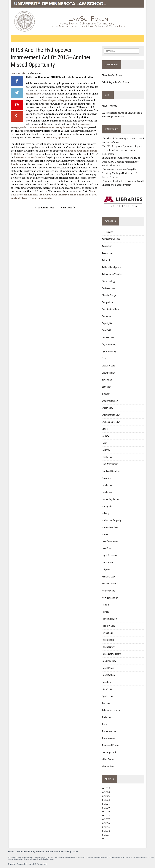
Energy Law (108, 408)
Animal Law (107, 253)
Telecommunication (111, 710)
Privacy (106, 612)
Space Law (107, 689)
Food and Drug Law (111, 471)
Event (105, 443)
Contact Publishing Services (30, 852)
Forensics (107, 478)
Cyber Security (109, 352)
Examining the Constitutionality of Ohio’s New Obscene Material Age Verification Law (121, 162)
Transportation (109, 738)
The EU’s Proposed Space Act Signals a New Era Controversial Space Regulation (122, 150)
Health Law (107, 485)
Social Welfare (109, 675)
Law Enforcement (110, 541)
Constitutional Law (111, 309)
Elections (106, 394)
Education (107, 387)
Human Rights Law (111, 499)
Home (11, 852)
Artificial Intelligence (112, 267)
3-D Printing (108, 232)
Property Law (109, 626)
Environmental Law (111, 422)
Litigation (106, 570)
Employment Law (110, 401)
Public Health (108, 640)
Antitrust (106, 260)
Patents (106, 605)
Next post (68, 208)
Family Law (107, 457)
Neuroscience (109, 591)
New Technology (110, 598)
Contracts (107, 316)
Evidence (106, 450)
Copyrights (107, 324)
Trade (105, 724)
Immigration (108, 506)
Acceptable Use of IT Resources (32, 864)
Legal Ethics (108, 563)
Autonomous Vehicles (112, 274)
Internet (106, 534)
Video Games (108, 759)
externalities (33, 94)
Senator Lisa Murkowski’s (30, 157)
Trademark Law (109, 731)
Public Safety (108, 647)
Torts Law (107, 717)
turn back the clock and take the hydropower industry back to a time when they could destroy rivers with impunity (54, 194)
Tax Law (106, 703)
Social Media (108, 668)
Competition (108, 302)
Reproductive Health (112, 654)
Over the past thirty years (56, 100)
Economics (107, 380)
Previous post (44, 208)
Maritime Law (108, 577)
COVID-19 (107, 330)
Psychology (108, 633)
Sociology (107, 682)
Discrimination (109, 373)
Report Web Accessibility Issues (62, 852)
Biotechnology (109, 281)
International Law (110, 527)
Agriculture (107, 246)
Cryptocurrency (109, 344)
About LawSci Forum (112, 75)
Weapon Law (108, 766)
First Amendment (110, 464)
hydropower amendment (82, 151)
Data (104, 359)
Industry (106, 513)
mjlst (23, 73)
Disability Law (109, 366)
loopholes (17, 164)
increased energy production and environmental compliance (51, 126)
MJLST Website (110, 106)
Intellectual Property (112, 520)
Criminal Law (108, 338)
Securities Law (109, 661)
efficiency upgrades (57, 137)
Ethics (105, 429)
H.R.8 (17, 154)
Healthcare (107, 492)
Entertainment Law (111, 415)
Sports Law (107, 696)
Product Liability (110, 619)
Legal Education (109, 555)
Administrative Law (111, 239)
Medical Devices (110, 584)
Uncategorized (109, 752)
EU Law (106, 436)
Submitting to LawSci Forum (115, 82)
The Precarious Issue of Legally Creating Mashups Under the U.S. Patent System (120, 173)
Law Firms (107, 549)
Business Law (108, 288)
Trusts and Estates (111, 745)
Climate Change (109, 295)
